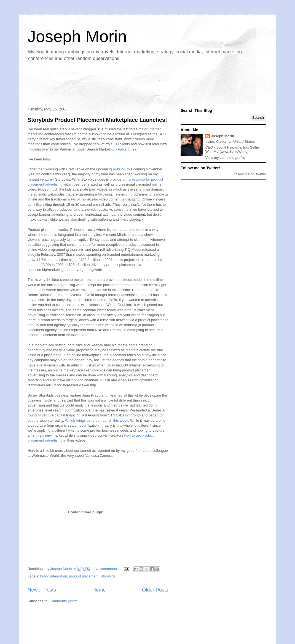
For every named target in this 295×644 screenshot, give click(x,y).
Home (99, 590)
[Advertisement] (125, 85)
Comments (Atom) (64, 601)
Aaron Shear (128, 149)
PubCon (119, 169)
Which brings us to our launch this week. (97, 420)
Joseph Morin (77, 36)
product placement (84, 576)
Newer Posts (42, 590)
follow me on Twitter (250, 174)
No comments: (107, 569)
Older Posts (155, 590)
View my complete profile (225, 158)
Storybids (108, 576)
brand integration (54, 576)
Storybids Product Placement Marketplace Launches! (97, 120)
